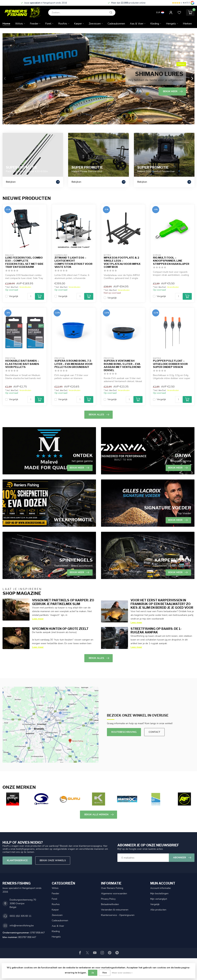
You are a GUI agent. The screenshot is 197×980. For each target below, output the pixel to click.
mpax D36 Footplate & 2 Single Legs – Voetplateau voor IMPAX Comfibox (122, 262)
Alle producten (158, 910)
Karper (78, 24)
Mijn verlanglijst (159, 899)
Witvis (19, 24)
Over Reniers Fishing (112, 888)
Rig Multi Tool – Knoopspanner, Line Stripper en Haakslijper (171, 261)
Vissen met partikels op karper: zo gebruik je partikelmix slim (63, 602)
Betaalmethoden (110, 904)
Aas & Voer (137, 24)
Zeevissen (95, 24)
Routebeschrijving (124, 732)
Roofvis (63, 24)
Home (6, 24)
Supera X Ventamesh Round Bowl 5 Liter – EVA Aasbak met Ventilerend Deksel (122, 365)
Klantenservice (17, 860)
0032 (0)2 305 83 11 (20, 916)
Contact (154, 732)
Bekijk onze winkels (53, 860)
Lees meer (38, 619)
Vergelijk (14, 296)
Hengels (171, 24)
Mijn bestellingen (159, 894)
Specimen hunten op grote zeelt (60, 629)
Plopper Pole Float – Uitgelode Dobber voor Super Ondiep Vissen (170, 364)
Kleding (155, 24)
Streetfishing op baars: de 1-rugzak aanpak (156, 630)
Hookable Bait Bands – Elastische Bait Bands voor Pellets (22, 364)
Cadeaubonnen (116, 24)
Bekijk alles (99, 415)
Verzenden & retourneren (115, 910)
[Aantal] (31, 296)
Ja (93, 973)
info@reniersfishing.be (22, 926)
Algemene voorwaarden (114, 894)
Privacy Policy (108, 899)
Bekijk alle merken (99, 815)
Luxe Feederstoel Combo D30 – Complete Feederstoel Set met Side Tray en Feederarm (24, 262)
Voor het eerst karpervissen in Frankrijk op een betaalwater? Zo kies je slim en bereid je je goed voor (162, 604)
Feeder (34, 24)
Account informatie (160, 888)
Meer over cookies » (122, 973)
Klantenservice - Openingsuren (118, 915)
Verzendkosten (25, 287)
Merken (187, 24)
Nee (105, 973)
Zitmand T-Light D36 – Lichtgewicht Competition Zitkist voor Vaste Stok (73, 262)
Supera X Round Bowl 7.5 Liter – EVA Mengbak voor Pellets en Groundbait (73, 364)
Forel (48, 24)
